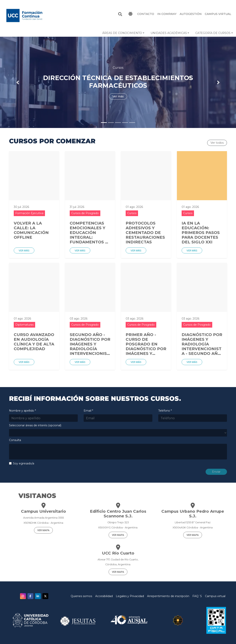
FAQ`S (197, 596)
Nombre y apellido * (22, 411)
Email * (88, 411)
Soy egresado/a (24, 463)
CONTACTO (146, 14)
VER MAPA (43, 530)
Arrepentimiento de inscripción (168, 596)
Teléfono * (165, 411)
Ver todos (217, 143)
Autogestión (191, 14)
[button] (123, 33)
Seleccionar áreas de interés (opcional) (35, 425)
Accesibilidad (104, 596)
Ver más (24, 250)
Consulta (15, 440)
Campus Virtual (218, 14)
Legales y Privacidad (130, 596)
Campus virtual (215, 596)
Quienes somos (81, 596)
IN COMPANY (167, 14)
